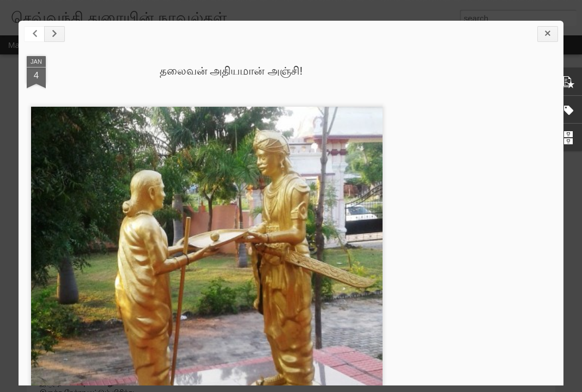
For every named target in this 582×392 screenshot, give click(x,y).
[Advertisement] (495, 228)
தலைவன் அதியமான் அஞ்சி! (231, 71)
